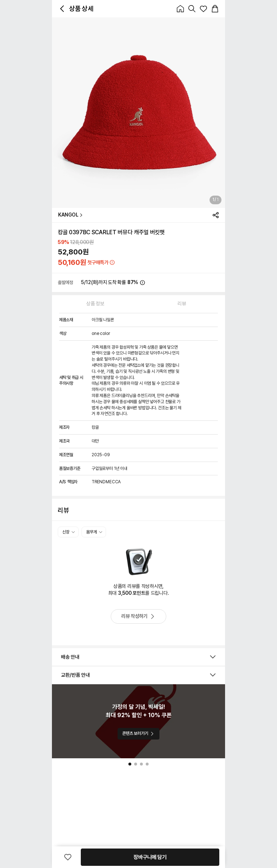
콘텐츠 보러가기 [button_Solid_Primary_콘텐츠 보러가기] (138, 734)
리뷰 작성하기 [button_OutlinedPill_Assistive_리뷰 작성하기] (138, 616)
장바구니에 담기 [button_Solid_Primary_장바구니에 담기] (150, 857)
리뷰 (182, 304)
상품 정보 (95, 304)
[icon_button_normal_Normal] (62, 9)
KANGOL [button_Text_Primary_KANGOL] (70, 215)
